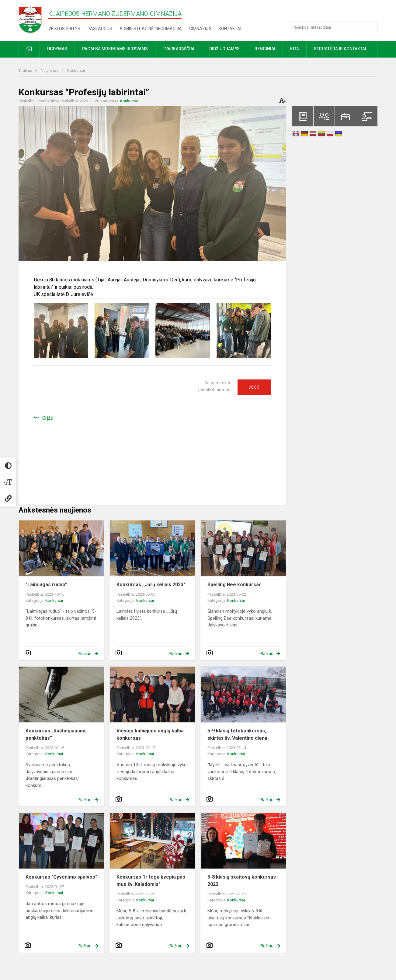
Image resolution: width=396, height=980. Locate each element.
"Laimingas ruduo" (46, 585)
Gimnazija (200, 29)
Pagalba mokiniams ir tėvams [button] (115, 49)
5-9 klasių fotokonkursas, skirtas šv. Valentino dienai (238, 734)
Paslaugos (100, 29)
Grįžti (48, 418)
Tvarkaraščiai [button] (179, 49)
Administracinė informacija (151, 29)
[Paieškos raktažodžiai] (333, 27)
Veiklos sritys (64, 29)
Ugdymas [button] (57, 49)
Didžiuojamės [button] (224, 49)
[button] (336, 13)
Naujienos (50, 71)
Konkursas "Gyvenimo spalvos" (61, 877)
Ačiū (254, 387)
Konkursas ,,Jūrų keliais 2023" (151, 585)
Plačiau (85, 654)
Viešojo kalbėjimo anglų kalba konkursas (150, 734)
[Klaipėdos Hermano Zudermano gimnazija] (33, 19)
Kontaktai (230, 29)
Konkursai (76, 71)
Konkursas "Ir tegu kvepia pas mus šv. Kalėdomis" (151, 881)
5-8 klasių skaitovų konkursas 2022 (242, 881)
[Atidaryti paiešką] (371, 27)
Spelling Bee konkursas (234, 585)
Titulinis (26, 71)
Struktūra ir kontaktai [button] (340, 49)
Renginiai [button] (265, 49)
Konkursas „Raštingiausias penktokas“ (56, 734)
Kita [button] (295, 49)
